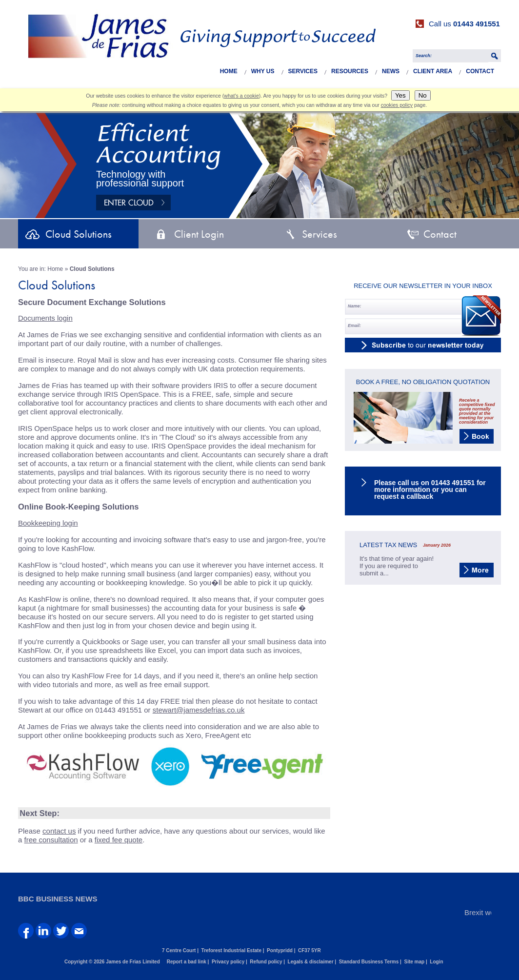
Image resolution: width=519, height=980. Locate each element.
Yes (400, 95)
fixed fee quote (119, 840)
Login (436, 962)
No (423, 95)
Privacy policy (228, 962)
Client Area (433, 71)
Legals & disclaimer (311, 962)
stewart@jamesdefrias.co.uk (199, 710)
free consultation (51, 840)
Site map (414, 962)
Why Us (263, 71)
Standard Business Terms (369, 962)
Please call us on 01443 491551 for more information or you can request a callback (430, 490)
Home (229, 71)
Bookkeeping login (48, 523)
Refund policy (266, 962)
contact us (59, 831)
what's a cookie (241, 96)
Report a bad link (187, 962)
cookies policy (397, 105)
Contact (480, 71)
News (391, 71)
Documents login (45, 318)
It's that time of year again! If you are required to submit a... (397, 566)
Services (303, 71)
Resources (350, 71)
